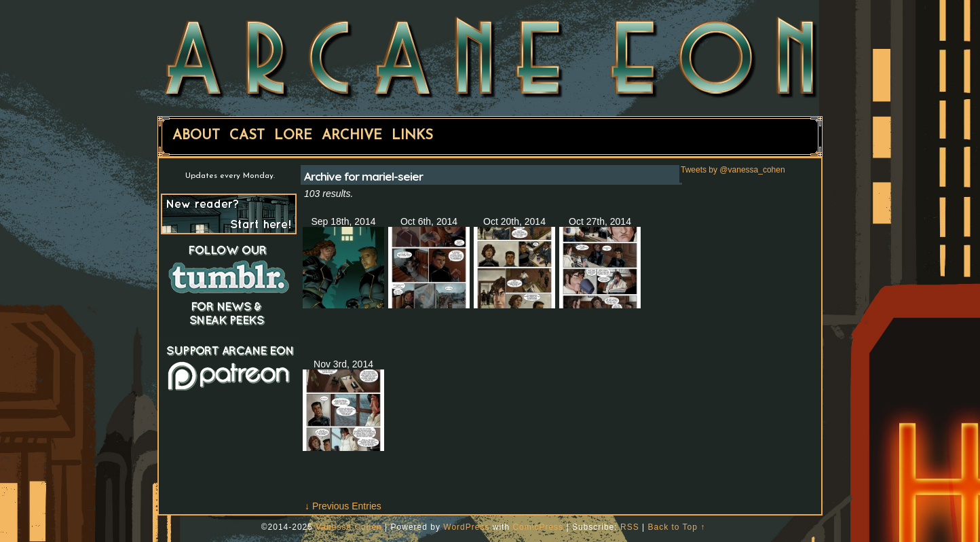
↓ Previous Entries (343, 506)
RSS (630, 527)
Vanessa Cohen (349, 527)
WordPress (466, 527)
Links (412, 136)
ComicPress (538, 527)
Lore (293, 136)
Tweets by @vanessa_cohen (733, 170)
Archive (352, 136)
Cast (247, 136)
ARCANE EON (490, 56)
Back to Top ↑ (676, 527)
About (196, 136)
